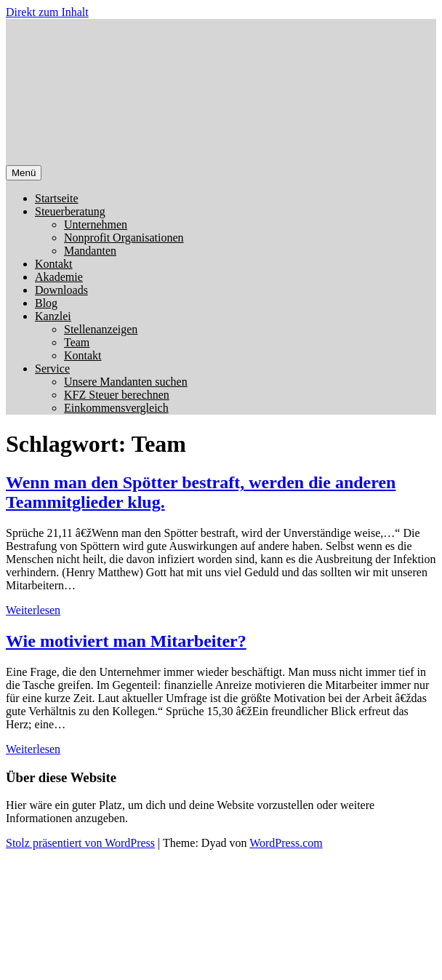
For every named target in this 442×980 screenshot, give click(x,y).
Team (77, 342)
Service (52, 369)
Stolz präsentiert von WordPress (80, 843)
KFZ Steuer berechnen (117, 395)
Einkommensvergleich (116, 408)
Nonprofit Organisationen (124, 238)
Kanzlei (53, 316)
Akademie (59, 277)
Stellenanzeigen (101, 329)
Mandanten (90, 251)
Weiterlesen (33, 610)
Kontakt (54, 264)
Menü (24, 173)
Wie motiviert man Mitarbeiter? (126, 641)
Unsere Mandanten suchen (126, 382)
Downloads (61, 290)
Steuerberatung (70, 211)
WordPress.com (286, 843)
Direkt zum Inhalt (47, 12)
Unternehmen (96, 224)
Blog (46, 303)
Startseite (57, 198)
